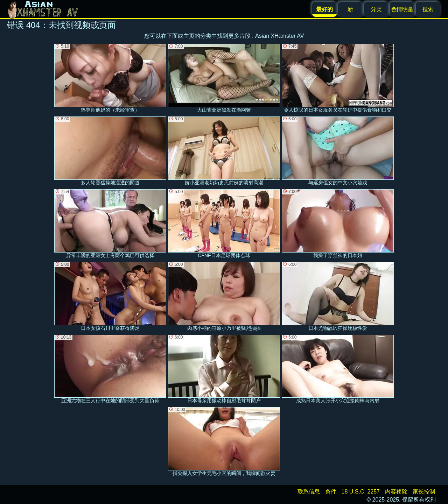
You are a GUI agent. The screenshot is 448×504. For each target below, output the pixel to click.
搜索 (428, 9)
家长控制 (424, 492)
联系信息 (309, 492)
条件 (331, 492)
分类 (376, 9)
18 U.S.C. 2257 (361, 492)
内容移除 (396, 492)
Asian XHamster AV (279, 36)
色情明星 (402, 9)
